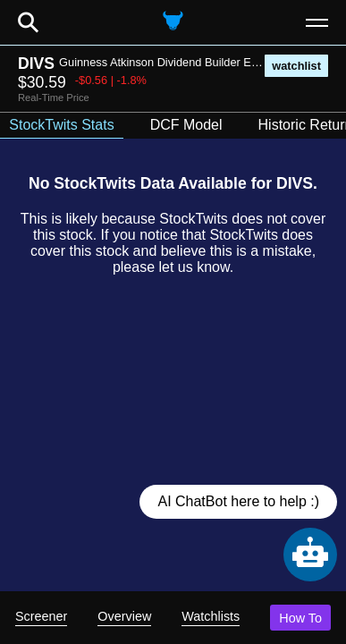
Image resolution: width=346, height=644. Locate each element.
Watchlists (211, 616)
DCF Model (186, 125)
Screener (41, 616)
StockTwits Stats (61, 125)
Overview (124, 616)
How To (300, 618)
